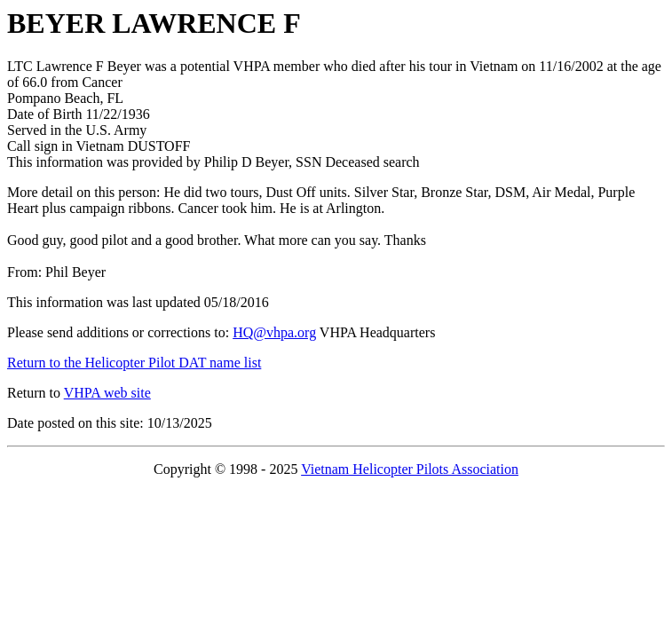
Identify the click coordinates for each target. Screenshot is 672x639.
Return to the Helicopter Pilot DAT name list (134, 363)
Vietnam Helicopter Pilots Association (410, 469)
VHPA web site (107, 393)
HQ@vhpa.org (274, 332)
